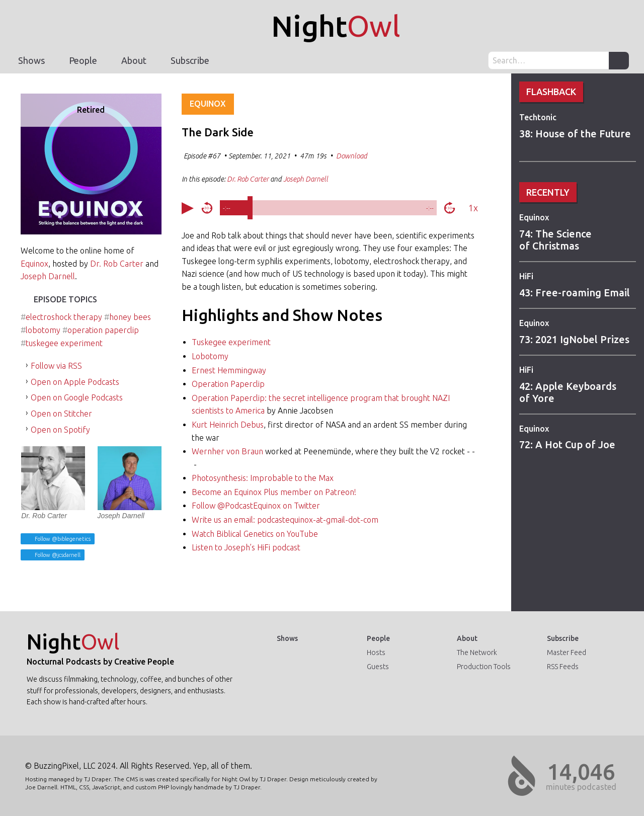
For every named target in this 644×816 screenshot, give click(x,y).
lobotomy (43, 330)
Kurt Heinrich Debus (228, 425)
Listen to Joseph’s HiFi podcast (246, 547)
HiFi (526, 276)
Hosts (376, 652)
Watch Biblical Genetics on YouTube (255, 534)
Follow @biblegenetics (62, 539)
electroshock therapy (64, 317)
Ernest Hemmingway (229, 370)
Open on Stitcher (61, 414)
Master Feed (567, 652)
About (134, 60)
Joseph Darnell (48, 276)
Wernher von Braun (227, 451)
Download (352, 156)
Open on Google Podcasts (77, 397)
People (83, 60)
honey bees (130, 317)
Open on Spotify (60, 430)
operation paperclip (103, 330)
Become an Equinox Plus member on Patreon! (274, 492)
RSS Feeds (563, 667)
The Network (477, 652)
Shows (31, 60)
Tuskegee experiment (231, 342)
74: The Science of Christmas (555, 240)
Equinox (534, 217)
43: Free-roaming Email (575, 293)
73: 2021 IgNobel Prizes (574, 339)
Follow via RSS (56, 366)
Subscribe (190, 60)
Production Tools (484, 667)
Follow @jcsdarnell (57, 555)
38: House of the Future (575, 134)
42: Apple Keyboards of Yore (568, 392)
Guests (378, 667)
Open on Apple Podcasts (75, 382)
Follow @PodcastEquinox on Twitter (256, 506)
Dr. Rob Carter (117, 264)
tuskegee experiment (64, 343)
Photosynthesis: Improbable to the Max (263, 478)
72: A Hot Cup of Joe (567, 444)
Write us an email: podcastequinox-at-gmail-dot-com (285, 520)
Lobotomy (210, 356)
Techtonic (538, 117)
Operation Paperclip (228, 384)
